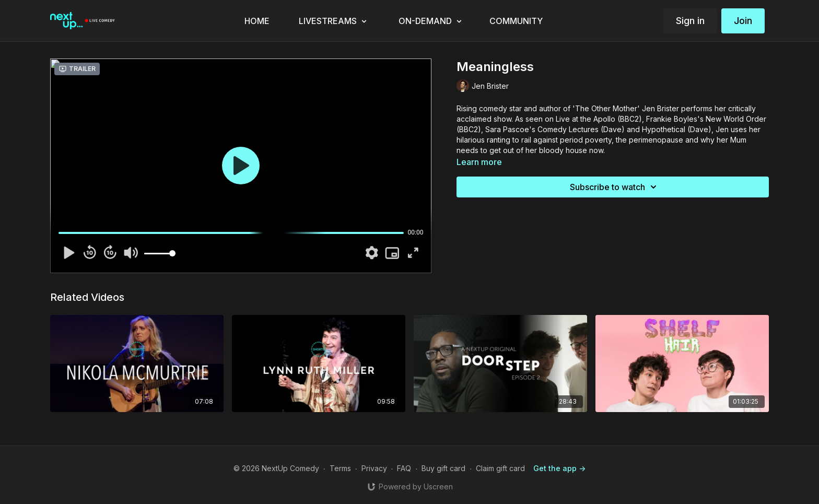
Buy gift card (443, 468)
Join (743, 21)
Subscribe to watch (615, 187)
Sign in (690, 21)
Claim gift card (500, 468)
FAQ (404, 468)
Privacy (374, 468)
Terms (340, 468)
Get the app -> (559, 468)
